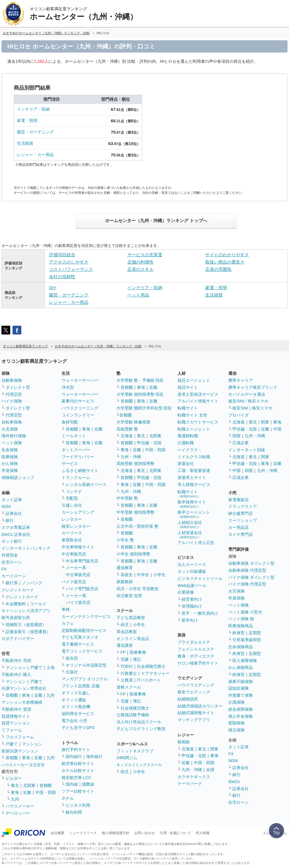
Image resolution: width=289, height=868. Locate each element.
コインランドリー (78, 415)
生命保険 (10, 450)
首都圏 (12, 695)
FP (123, 652)
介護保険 (236, 702)
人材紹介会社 (190, 524)
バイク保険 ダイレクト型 (251, 577)
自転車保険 (12, 422)
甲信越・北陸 (149, 443)
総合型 (72, 658)
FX (4, 569)
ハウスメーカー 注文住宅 (23, 765)
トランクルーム (76, 477)
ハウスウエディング (196, 685)
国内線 (72, 784)
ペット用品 (138, 295)
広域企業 (241, 443)
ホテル (68, 798)
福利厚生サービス (78, 714)
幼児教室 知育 (129, 596)
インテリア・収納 (33, 109)
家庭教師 (125, 582)
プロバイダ (238, 415)
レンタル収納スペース (86, 484)
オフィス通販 (74, 700)
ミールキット (74, 436)
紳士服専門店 (241, 513)
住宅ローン (12, 562)
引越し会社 (72, 505)
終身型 (238, 633)
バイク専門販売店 (82, 589)
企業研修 (186, 592)
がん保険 (10, 463)
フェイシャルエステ (196, 649)
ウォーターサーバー (80, 380)
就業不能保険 (241, 681)
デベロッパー (18, 813)
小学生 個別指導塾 (133, 554)
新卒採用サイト (192, 504)
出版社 (72, 672)
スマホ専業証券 (16, 527)
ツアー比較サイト (78, 791)
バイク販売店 (74, 582)
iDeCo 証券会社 (16, 534)
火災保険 (10, 429)
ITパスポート (149, 680)
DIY (53, 288)
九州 (51, 695)
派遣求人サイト (192, 477)
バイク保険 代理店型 (247, 584)
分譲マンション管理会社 (24, 688)
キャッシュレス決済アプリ (26, 611)
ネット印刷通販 (192, 571)
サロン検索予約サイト (198, 663)
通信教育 (125, 568)
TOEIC (127, 666)
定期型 (255, 633)
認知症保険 (238, 688)
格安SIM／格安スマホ (248, 401)
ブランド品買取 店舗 (81, 686)
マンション (16, 667)
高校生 (127, 575)
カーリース (72, 533)
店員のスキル (140, 269)
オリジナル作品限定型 (86, 665)
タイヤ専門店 (241, 534)
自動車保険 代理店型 (247, 570)
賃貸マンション (16, 723)
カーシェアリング (78, 512)
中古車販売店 (74, 554)
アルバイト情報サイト (198, 401)
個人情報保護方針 (116, 833)
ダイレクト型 (18, 387)
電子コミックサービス (82, 651)
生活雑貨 (25, 143)
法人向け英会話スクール (139, 722)
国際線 (88, 784)
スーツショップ (243, 520)
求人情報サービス (194, 484)
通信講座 (125, 645)
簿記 (137, 659)
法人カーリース (192, 564)
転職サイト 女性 (192, 415)
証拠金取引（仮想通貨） (28, 632)
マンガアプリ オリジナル (85, 679)
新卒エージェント (194, 514)
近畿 (38, 695)
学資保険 (10, 470)
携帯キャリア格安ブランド (253, 387)
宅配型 (72, 498)
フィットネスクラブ (135, 751)
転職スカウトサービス (198, 422)
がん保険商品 (241, 667)
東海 (26, 695)
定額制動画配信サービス (84, 630)
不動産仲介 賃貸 (16, 709)
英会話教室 (127, 632)
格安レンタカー (76, 526)
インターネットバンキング (26, 548)
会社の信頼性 (62, 277)
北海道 (127, 436)
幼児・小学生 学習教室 (137, 589)
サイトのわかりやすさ (227, 255)
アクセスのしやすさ (69, 262)
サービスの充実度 (145, 255)
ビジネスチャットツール (200, 578)
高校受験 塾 (127, 429)
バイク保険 (12, 401)
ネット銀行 (12, 541)
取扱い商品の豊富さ (225, 262)
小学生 (159, 575)
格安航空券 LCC (76, 778)
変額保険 (236, 723)
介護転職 (186, 443)
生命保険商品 (241, 647)
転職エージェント (194, 429)
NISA (6, 506)
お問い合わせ (144, 833)
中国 (277, 429)
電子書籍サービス (78, 644)
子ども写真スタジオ (80, 637)
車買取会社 (72, 540)
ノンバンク (32, 583)
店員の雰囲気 (218, 269)
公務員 (127, 680)
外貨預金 (10, 555)
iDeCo (234, 782)
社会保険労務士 (151, 666)
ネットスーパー (76, 450)
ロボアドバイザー (18, 639)
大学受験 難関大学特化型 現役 (144, 408)
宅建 (125, 659)
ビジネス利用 (78, 805)
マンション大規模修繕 (22, 702)
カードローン (14, 576)
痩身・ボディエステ (196, 656)
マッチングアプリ (194, 720)
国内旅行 (74, 757)
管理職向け (192, 606)
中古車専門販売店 (82, 561)
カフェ (68, 623)
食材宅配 (70, 422)
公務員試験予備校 (133, 715)
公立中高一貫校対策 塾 (137, 526)
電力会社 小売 (74, 721)
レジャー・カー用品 (35, 155)
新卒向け (190, 620)
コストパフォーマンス (71, 269)
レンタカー (72, 519)
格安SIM (240, 408)
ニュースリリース (83, 833)
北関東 (29, 785)
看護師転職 (188, 436)
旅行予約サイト (76, 750)
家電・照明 (27, 121)
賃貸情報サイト (16, 716)
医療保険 (10, 457)
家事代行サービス (78, 401)
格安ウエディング (194, 692)
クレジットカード (18, 590)
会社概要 (58, 833)
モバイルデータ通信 (247, 394)
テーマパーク (190, 784)
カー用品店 (238, 527)
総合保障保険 (241, 709)
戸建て (36, 667)
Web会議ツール (192, 585)
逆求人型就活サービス (198, 394)
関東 (214, 749)
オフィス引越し (76, 693)
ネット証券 (12, 500)
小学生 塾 (125, 540)
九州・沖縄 (131, 457)
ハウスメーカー (20, 806)
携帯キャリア (241, 380)
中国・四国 (46, 792)
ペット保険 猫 (241, 619)
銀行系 (12, 583)
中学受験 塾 (127, 498)
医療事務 (138, 652)
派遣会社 (186, 463)
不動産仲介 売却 (16, 660)
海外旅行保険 (14, 436)
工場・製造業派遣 (194, 470)
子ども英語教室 (131, 618)
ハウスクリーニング (80, 408)
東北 (15, 785)
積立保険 (236, 730)
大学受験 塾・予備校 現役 (140, 380)
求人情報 (203, 833)
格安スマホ (262, 408)
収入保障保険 (245, 660)
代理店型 (14, 394)
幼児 (125, 625)
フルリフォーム (20, 737)
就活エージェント (194, 380)
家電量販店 (238, 500)
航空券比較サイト (78, 764)
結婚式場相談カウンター (200, 706)
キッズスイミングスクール (139, 765)
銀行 (10, 520)
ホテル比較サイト (78, 771)
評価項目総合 (62, 255)
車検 (66, 609)
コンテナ (74, 491)
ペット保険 (12, 443)
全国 (210, 770)
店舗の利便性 (140, 262)
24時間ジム (127, 758)
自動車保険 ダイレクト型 (251, 563)
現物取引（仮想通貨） (26, 625)
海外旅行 (94, 757)
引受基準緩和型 (247, 640)
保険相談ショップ (18, 477)
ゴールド (38, 604)
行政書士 (129, 673)
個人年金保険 (241, 716)
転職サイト (188, 408)
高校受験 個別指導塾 (135, 463)
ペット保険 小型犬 (245, 612)
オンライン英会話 (133, 639)
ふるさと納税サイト (80, 470)
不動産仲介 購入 (16, 674)
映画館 (184, 742)
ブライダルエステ (194, 642)
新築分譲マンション (20, 751)
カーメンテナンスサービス (86, 616)
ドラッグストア (243, 506)
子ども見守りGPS (78, 728)
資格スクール (129, 687)
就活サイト (188, 387)
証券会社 (14, 513)
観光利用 (74, 812)
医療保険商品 (241, 626)
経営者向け (192, 599)
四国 (236, 436)
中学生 (143, 575)
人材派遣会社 (190, 535)
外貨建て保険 (241, 695)
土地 (51, 667)
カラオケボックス (194, 777)
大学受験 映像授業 (133, 422)
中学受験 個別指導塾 (135, 512)
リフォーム (12, 730)
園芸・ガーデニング (35, 132)
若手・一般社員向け (200, 613)
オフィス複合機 (76, 707)
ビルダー (14, 778)
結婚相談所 (188, 699)
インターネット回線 (247, 450)
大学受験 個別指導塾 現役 (140, 394)
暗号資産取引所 (16, 618)
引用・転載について (175, 833)
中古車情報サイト (78, 547)
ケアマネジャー (155, 673)
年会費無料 (16, 604)
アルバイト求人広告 (196, 543)
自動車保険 (12, 380)
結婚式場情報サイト (196, 713)
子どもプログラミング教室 (141, 729)
